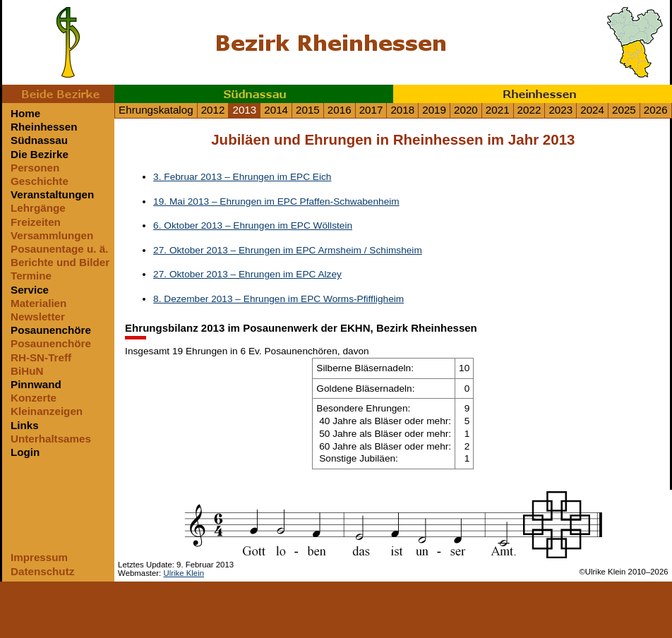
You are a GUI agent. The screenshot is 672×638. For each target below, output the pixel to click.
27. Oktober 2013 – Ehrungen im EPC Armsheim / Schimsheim (288, 250)
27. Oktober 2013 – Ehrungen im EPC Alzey (247, 274)
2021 (498, 110)
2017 (371, 110)
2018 (402, 110)
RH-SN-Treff (41, 357)
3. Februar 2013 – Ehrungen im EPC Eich (242, 177)
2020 (466, 110)
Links (25, 425)
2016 (340, 110)
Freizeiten (36, 222)
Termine (31, 276)
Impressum (39, 557)
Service (30, 290)
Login (25, 452)
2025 (624, 110)
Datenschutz (42, 571)
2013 (244, 110)
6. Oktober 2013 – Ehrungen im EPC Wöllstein (253, 225)
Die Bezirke (40, 154)
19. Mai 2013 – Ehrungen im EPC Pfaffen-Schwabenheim (276, 201)
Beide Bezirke (58, 94)
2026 (656, 110)
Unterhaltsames (51, 439)
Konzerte (34, 398)
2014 (276, 110)
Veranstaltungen (52, 194)
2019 (434, 110)
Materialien (38, 303)
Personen (35, 168)
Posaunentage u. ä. (59, 249)
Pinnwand (36, 384)
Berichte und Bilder (60, 262)
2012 (213, 110)
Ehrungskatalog (156, 110)
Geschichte (40, 181)
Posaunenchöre (51, 330)
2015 (308, 110)
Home (25, 113)
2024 (592, 110)
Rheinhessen (533, 94)
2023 (560, 110)
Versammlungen (52, 235)
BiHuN (27, 371)
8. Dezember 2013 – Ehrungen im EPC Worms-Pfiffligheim (278, 299)
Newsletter (38, 317)
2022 (529, 110)
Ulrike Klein (184, 573)
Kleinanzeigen (47, 411)
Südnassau (254, 94)
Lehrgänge (38, 208)
